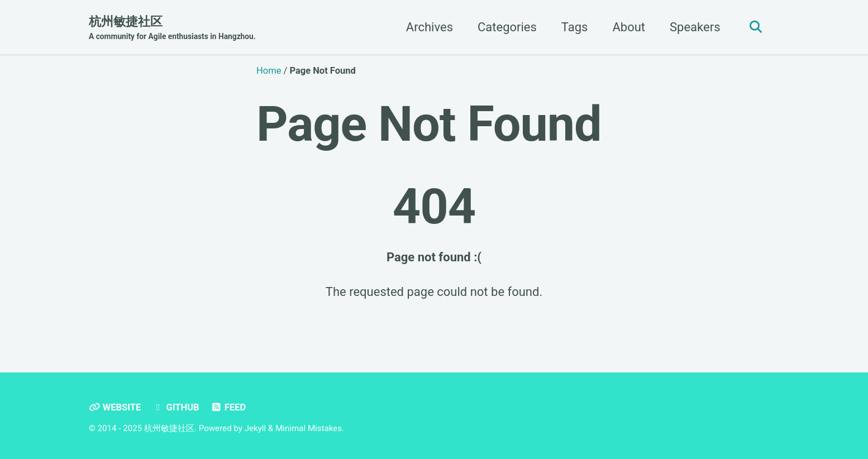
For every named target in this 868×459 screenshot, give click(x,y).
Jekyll (256, 428)
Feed (228, 407)
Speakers (695, 27)
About (629, 27)
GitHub (176, 407)
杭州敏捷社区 (172, 28)
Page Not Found (429, 124)
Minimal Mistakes (309, 428)
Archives (430, 27)
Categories (507, 27)
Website (115, 407)
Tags (575, 27)
